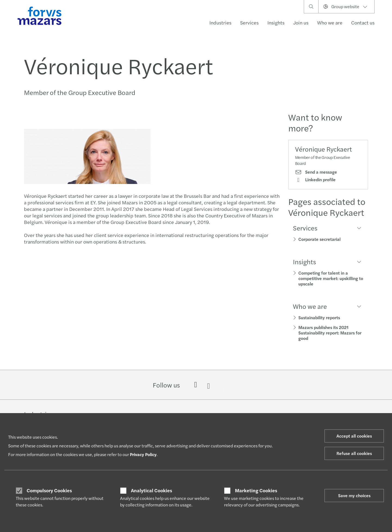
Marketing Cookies (256, 490)
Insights (276, 22)
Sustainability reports (319, 317)
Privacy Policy (143, 454)
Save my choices (354, 495)
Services (249, 22)
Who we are (330, 22)
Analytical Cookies (151, 490)
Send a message (316, 172)
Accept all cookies (354, 436)
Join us (301, 22)
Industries (220, 22)
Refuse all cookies (354, 453)
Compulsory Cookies (49, 490)
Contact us (363, 22)
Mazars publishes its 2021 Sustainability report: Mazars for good (330, 333)
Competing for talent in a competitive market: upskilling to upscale (331, 278)
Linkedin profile (315, 180)
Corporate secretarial (319, 239)
